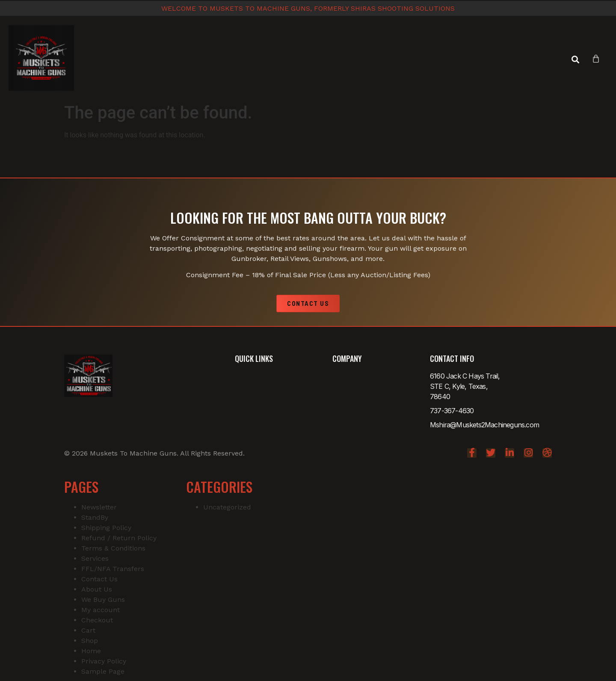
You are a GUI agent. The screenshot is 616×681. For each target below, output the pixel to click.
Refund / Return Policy (119, 538)
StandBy (95, 517)
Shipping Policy (106, 528)
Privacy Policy (104, 661)
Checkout (97, 620)
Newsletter (99, 507)
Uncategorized (227, 507)
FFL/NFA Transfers (113, 569)
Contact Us (99, 579)
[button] (575, 60)
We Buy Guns (103, 600)
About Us (97, 589)
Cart (88, 630)
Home (91, 651)
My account (101, 610)
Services (95, 558)
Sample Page (103, 671)
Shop (90, 641)
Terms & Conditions (113, 548)
